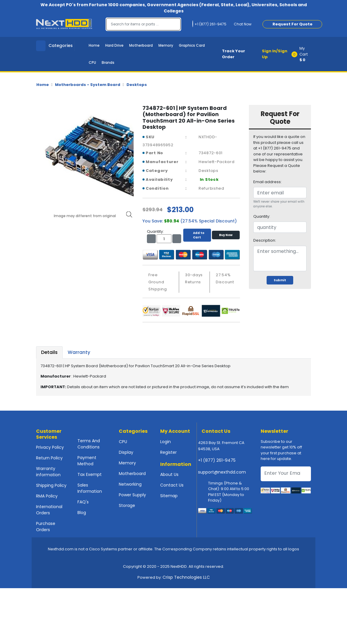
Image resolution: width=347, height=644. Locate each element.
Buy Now (226, 235)
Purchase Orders (46, 527)
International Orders (49, 510)
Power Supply (132, 495)
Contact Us (172, 485)
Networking (130, 484)
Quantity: (262, 216)
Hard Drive (114, 45)
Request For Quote (292, 24)
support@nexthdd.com (222, 472)
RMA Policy (47, 496)
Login (166, 442)
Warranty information (48, 472)
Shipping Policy (51, 485)
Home (94, 45)
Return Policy (49, 458)
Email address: (267, 182)
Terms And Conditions (89, 444)
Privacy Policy (50, 447)
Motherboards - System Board (88, 85)
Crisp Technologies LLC (186, 577)
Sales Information (90, 488)
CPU (92, 62)
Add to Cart (197, 235)
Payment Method (87, 461)
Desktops (137, 85)
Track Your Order (234, 54)
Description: (265, 240)
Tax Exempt (90, 474)
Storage (127, 505)
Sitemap (169, 496)
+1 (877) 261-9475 (217, 460)
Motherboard (141, 45)
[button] (303, 54)
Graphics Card (192, 45)
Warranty (79, 352)
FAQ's (83, 502)
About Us (169, 474)
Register (168, 452)
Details (49, 352)
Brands (108, 62)
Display (126, 452)
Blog (82, 513)
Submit (280, 280)
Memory (166, 45)
